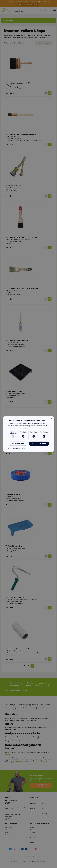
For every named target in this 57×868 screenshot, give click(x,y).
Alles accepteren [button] (39, 444)
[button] (16, 448)
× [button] (51, 418)
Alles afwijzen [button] (18, 444)
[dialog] (28, 434)
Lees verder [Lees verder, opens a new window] (43, 428)
